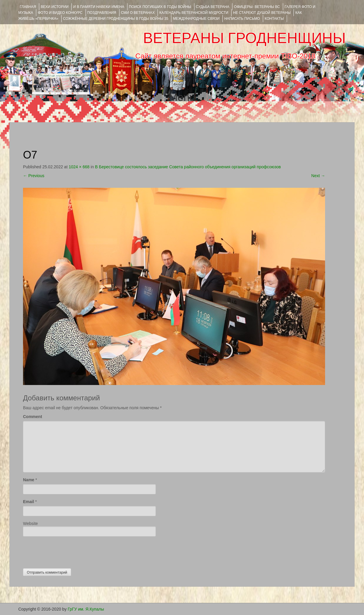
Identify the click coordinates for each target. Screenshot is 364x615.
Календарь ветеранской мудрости (194, 13)
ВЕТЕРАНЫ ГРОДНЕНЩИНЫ (244, 38)
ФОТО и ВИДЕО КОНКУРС (60, 13)
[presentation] (68, 551)
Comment (33, 417)
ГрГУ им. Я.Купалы (86, 609)
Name (29, 480)
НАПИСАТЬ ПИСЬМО (242, 19)
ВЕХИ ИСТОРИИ (55, 7)
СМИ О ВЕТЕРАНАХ (138, 13)
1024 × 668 (79, 167)
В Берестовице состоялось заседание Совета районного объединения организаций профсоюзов (188, 167)
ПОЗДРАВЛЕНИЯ (102, 13)
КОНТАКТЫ (274, 19)
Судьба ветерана (213, 7)
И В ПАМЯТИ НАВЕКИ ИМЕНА (99, 7)
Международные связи (196, 19)
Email (28, 502)
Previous (34, 176)
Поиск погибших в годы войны (160, 7)
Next (318, 176)
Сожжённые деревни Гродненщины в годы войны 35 (116, 19)
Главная (28, 7)
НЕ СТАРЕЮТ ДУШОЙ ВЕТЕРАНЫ (262, 13)
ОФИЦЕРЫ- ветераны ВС (257, 7)
